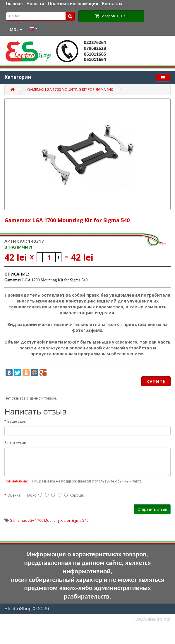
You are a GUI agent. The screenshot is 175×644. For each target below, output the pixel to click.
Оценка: (14, 495)
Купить (156, 382)
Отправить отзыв (152, 509)
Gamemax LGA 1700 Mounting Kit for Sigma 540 (70, 90)
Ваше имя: (17, 421)
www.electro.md (153, 619)
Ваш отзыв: (17, 443)
